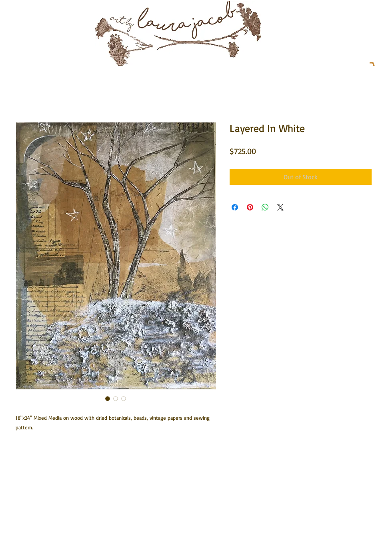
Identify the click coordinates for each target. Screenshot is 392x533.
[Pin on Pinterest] (250, 207)
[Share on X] (280, 207)
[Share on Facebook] (235, 207)
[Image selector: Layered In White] (108, 399)
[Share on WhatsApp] (265, 207)
